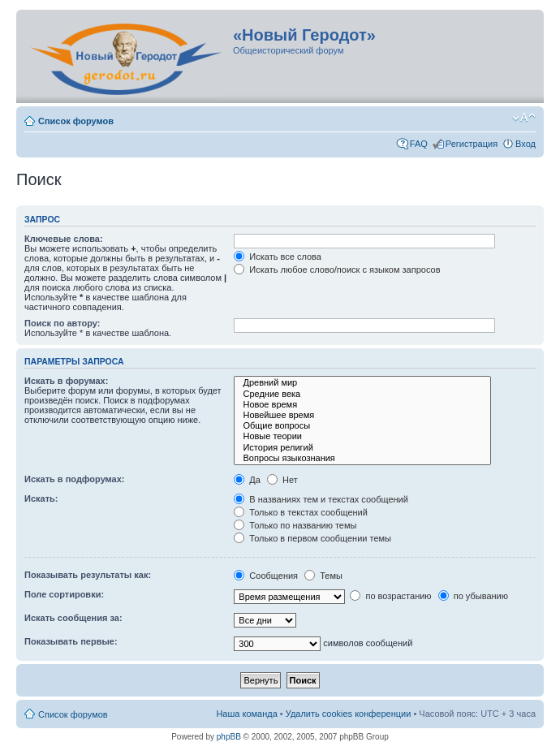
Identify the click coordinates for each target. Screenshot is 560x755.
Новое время (362, 405)
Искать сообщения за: (73, 618)
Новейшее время (362, 415)
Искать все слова (278, 257)
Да (247, 480)
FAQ (419, 144)
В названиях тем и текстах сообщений (321, 499)
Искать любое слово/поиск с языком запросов (337, 270)
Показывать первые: (71, 641)
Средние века (362, 394)
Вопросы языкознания (362, 458)
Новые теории (362, 436)
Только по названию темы (295, 525)
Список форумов (76, 121)
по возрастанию (390, 596)
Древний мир (362, 383)
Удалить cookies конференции (349, 714)
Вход (526, 144)
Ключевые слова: (64, 239)
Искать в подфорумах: (75, 479)
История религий (362, 448)
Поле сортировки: (64, 594)
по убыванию (473, 596)
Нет (282, 480)
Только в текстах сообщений (301, 512)
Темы (323, 576)
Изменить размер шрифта (524, 118)
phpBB (229, 737)
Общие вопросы (362, 426)
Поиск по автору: (62, 323)
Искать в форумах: (66, 381)
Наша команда (246, 714)
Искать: (41, 498)
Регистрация (472, 144)
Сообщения (266, 576)
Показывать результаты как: (88, 575)
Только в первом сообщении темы (312, 538)
